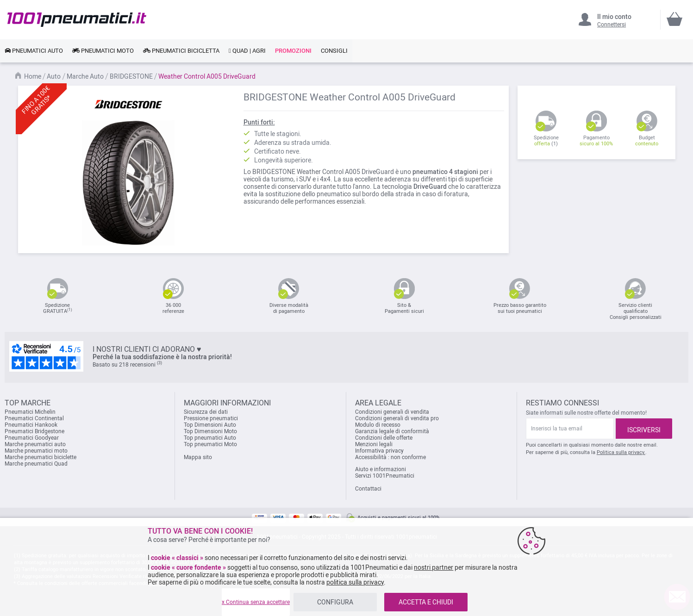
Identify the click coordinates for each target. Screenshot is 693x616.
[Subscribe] (644, 429)
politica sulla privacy (355, 582)
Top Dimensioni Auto (210, 425)
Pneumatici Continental (34, 418)
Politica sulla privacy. (621, 452)
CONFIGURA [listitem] (335, 602)
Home (33, 76)
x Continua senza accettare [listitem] (256, 602)
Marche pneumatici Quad (36, 464)
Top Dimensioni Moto (210, 431)
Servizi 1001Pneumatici (385, 476)
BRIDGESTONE (132, 76)
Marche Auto (86, 76)
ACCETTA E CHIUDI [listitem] (426, 602)
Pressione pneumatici (211, 418)
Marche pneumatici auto (35, 444)
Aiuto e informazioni (381, 469)
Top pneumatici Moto (210, 444)
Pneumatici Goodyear (32, 438)
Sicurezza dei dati (206, 412)
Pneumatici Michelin (31, 412)
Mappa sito (198, 457)
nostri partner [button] (434, 567)
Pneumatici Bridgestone (34, 431)
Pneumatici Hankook (31, 425)
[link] (34, 51)
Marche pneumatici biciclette (41, 457)
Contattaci (368, 489)
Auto (54, 76)
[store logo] (77, 19)
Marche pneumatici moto (36, 451)
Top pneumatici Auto (210, 438)
